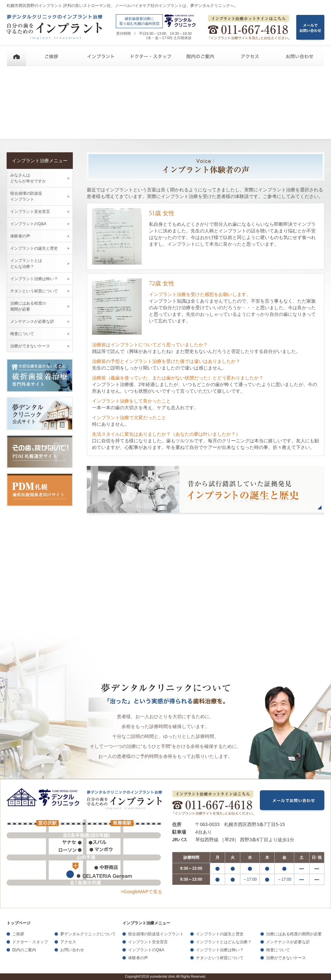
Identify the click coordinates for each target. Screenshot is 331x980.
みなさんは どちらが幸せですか (28, 178)
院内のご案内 (200, 56)
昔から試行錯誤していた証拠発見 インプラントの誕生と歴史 (206, 491)
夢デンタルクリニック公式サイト (40, 414)
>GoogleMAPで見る (141, 892)
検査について (22, 334)
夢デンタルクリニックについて (88, 934)
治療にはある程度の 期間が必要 (28, 306)
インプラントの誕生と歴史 (34, 248)
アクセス (250, 56)
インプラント (101, 56)
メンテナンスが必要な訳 (32, 321)
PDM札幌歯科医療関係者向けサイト (40, 490)
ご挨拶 (51, 56)
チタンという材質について (34, 291)
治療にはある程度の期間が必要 (294, 934)
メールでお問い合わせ (292, 801)
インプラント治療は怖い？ (34, 279)
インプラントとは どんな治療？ (26, 264)
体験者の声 (20, 236)
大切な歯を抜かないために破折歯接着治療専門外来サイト (40, 375)
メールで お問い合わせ (310, 28)
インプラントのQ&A (28, 224)
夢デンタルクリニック (45, 798)
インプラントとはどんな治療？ (224, 942)
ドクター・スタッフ (151, 56)
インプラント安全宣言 (30, 212)
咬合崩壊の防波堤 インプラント (26, 196)
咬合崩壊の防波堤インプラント (156, 934)
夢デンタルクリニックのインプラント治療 (54, 27)
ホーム (17, 56)
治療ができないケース (30, 346)
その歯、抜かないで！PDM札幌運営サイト (40, 452)
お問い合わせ (300, 56)
